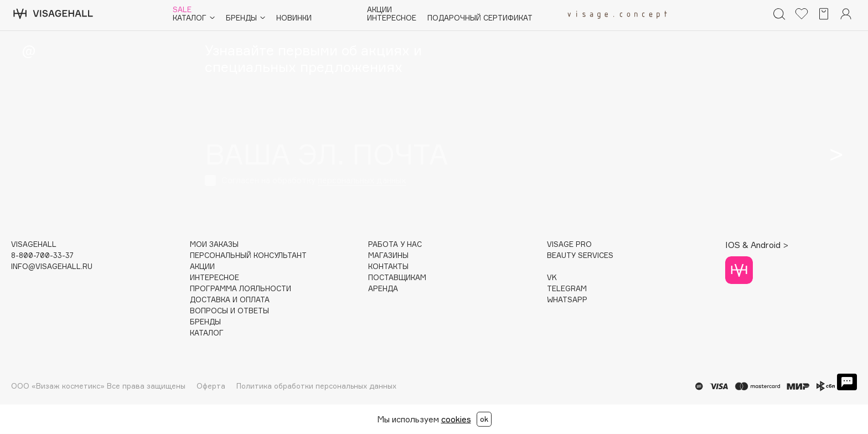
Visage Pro (569, 244)
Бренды (246, 18)
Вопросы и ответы (229, 311)
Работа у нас (395, 244)
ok (484, 419)
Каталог (194, 18)
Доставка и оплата (230, 300)
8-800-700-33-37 (42, 255)
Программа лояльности (241, 289)
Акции (379, 10)
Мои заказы (214, 244)
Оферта (211, 386)
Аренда (383, 289)
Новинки (294, 18)
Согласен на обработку (314, 180)
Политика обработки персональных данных (316, 386)
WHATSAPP (567, 300)
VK (552, 278)
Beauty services (580, 255)
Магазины (388, 255)
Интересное (392, 18)
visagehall (34, 244)
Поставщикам (397, 278)
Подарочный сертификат (480, 18)
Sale (182, 10)
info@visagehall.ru (52, 267)
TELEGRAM (567, 289)
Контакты (388, 267)
